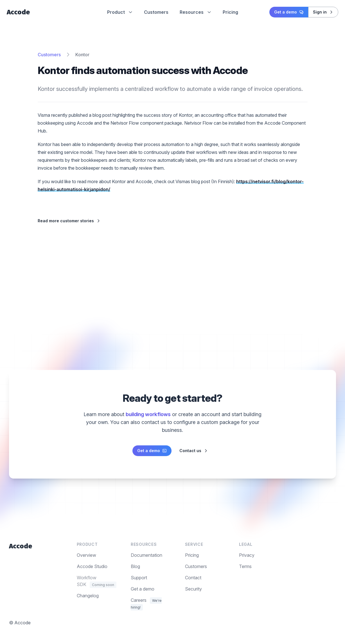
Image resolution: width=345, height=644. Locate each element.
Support (139, 578)
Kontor (82, 55)
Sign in (323, 12)
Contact (193, 578)
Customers (156, 12)
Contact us (194, 451)
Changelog (88, 596)
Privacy (247, 555)
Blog (135, 566)
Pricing (230, 12)
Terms (245, 566)
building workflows (148, 414)
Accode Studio (92, 566)
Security (193, 589)
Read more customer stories (69, 221)
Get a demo (289, 12)
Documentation (146, 555)
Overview (86, 555)
